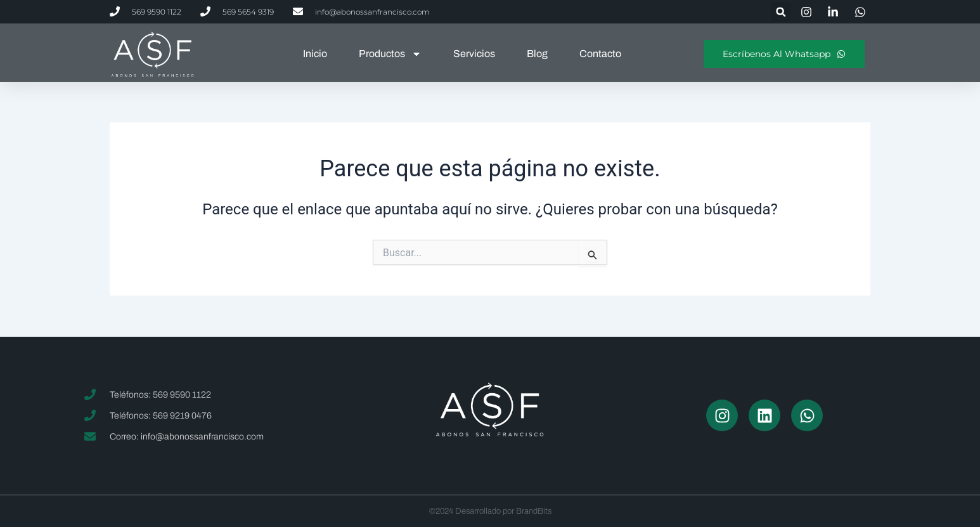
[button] (781, 12)
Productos (390, 54)
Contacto (600, 54)
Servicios (474, 54)
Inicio (315, 54)
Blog (537, 54)
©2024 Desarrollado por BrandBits (490, 511)
